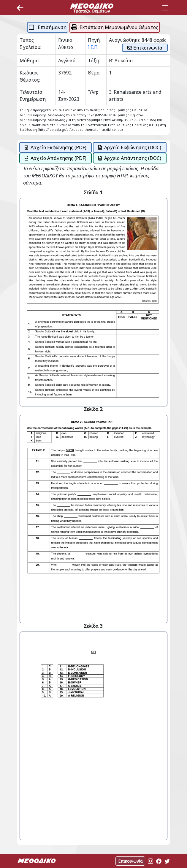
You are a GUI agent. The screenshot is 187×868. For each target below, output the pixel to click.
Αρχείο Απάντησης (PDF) (56, 158)
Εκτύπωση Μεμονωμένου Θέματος (115, 27)
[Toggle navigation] (165, 8)
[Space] (92, 8)
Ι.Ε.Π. (93, 47)
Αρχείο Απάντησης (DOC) (130, 158)
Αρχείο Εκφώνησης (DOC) (130, 147)
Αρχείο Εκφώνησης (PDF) (56, 147)
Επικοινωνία (145, 48)
